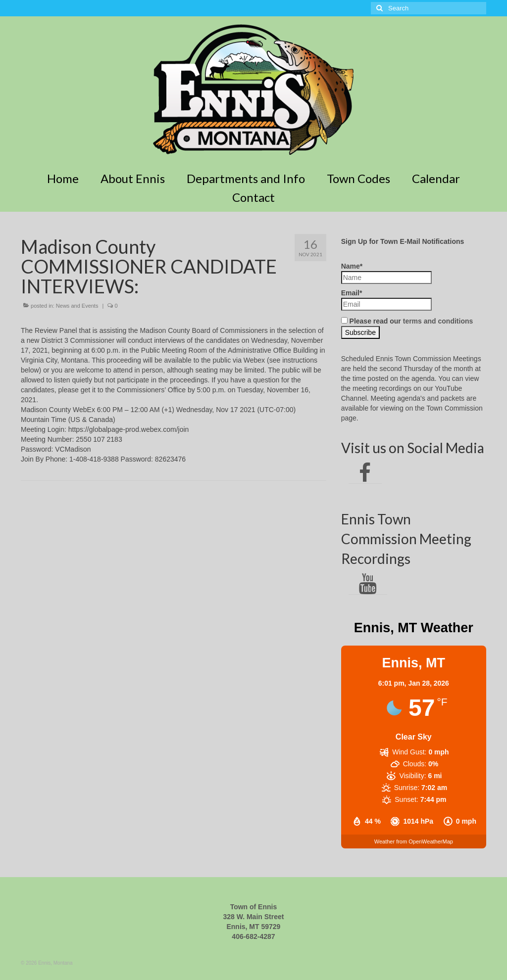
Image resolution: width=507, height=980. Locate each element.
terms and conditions (438, 321)
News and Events (77, 306)
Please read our (407, 321)
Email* (386, 300)
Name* (386, 273)
